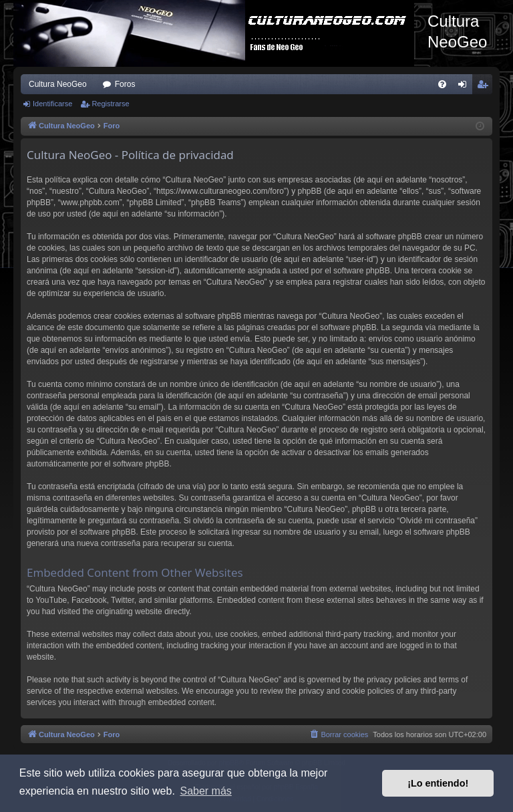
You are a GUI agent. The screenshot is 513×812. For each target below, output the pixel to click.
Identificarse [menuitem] (465, 87)
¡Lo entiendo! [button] (438, 783)
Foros (125, 84)
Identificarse (52, 104)
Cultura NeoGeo (58, 84)
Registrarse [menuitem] (485, 87)
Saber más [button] (205, 791)
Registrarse (110, 104)
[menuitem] (442, 84)
